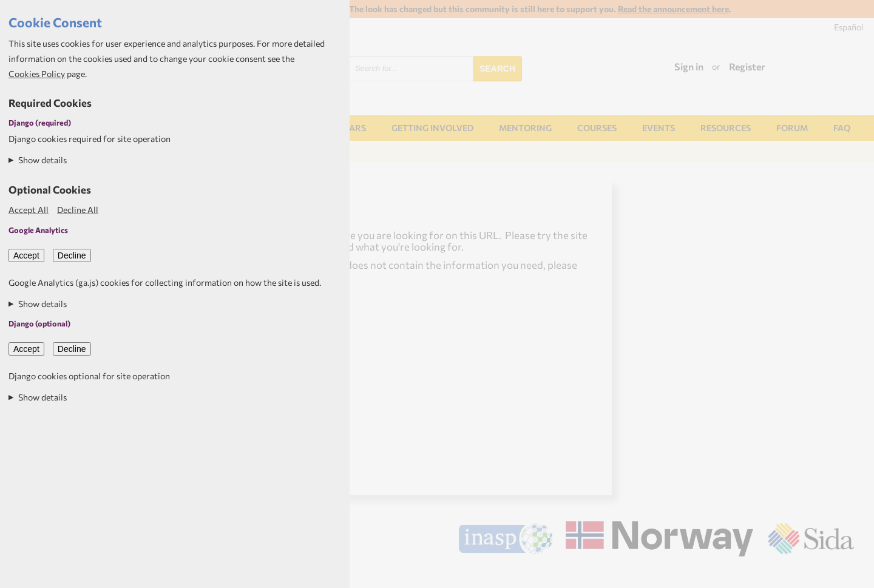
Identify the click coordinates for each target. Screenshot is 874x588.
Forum (792, 128)
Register (747, 66)
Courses (597, 128)
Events (659, 128)
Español (849, 27)
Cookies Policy (37, 74)
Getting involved (432, 128)
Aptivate (843, 574)
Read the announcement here (673, 9)
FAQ (842, 128)
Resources (726, 128)
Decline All (78, 210)
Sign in (689, 66)
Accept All (29, 210)
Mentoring (525, 128)
